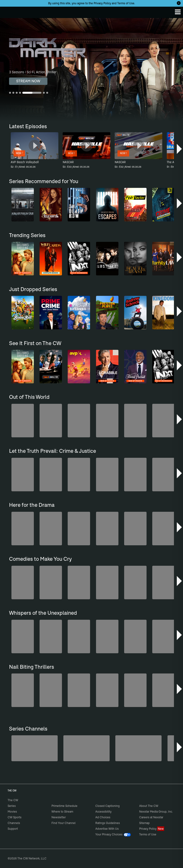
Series (12, 806)
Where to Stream (62, 812)
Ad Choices (103, 817)
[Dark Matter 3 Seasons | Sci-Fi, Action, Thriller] (91, 69)
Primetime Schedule (64, 806)
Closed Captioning (107, 806)
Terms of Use (126, 3)
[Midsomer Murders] (35, 748)
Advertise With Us (107, 829)
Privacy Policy (102, 3)
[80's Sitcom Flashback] (86, 748)
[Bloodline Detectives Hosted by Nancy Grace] (138, 748)
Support (13, 829)
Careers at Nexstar (151, 817)
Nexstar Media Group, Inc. (156, 812)
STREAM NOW (28, 81)
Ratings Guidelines (108, 823)
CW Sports (15, 817)
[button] (179, 149)
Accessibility (103, 812)
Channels (14, 823)
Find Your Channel (64, 823)
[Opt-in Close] (179, 3)
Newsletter (59, 817)
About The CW (149, 806)
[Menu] (178, 12)
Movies (12, 812)
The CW (8, 11)
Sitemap (144, 823)
